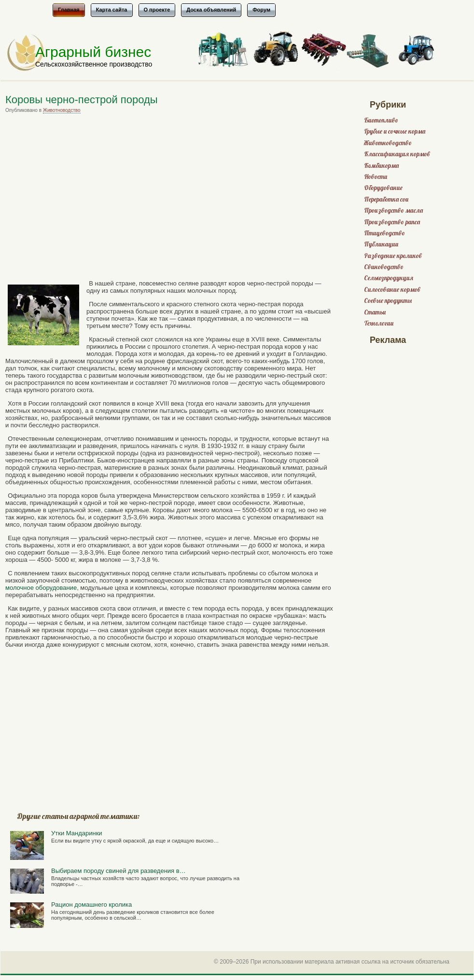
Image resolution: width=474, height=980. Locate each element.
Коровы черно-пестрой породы (82, 100)
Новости (376, 177)
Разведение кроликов (393, 256)
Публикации (381, 244)
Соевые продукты (388, 301)
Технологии (379, 323)
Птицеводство (384, 233)
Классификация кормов (397, 154)
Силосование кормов (392, 290)
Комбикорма (381, 166)
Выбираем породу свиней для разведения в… (118, 871)
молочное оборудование (41, 588)
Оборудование (383, 188)
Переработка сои (386, 199)
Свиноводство (384, 267)
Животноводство (62, 110)
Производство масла (393, 211)
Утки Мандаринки (77, 833)
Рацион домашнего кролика (91, 905)
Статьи (375, 312)
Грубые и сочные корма (395, 131)
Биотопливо (381, 120)
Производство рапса (392, 222)
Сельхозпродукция (389, 278)
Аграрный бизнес (93, 52)
